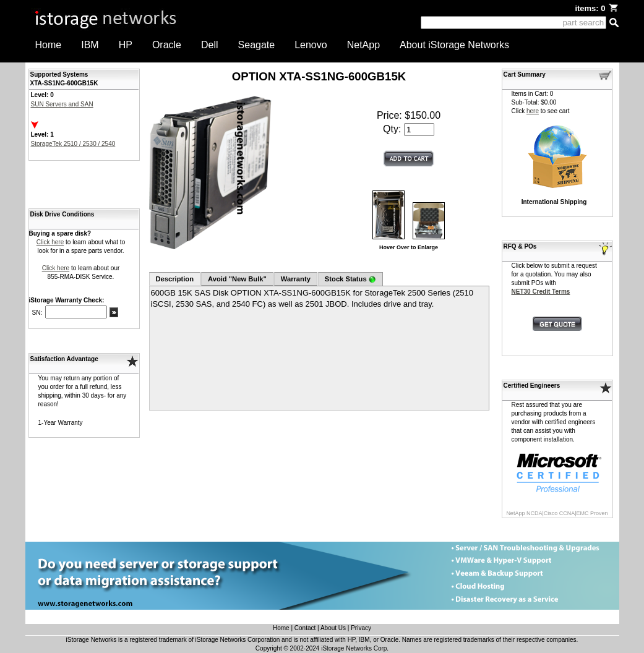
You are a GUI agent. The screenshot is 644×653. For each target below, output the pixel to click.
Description (175, 279)
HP (126, 45)
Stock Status (350, 279)
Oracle (167, 45)
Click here (50, 242)
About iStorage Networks (454, 45)
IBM (90, 45)
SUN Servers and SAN (62, 104)
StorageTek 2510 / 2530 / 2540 (73, 144)
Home (49, 45)
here (533, 111)
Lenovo (311, 45)
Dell (210, 45)
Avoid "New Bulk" (237, 279)
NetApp (363, 45)
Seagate (257, 45)
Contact (305, 628)
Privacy (361, 628)
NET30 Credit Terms (541, 292)
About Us (333, 628)
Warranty (296, 279)
